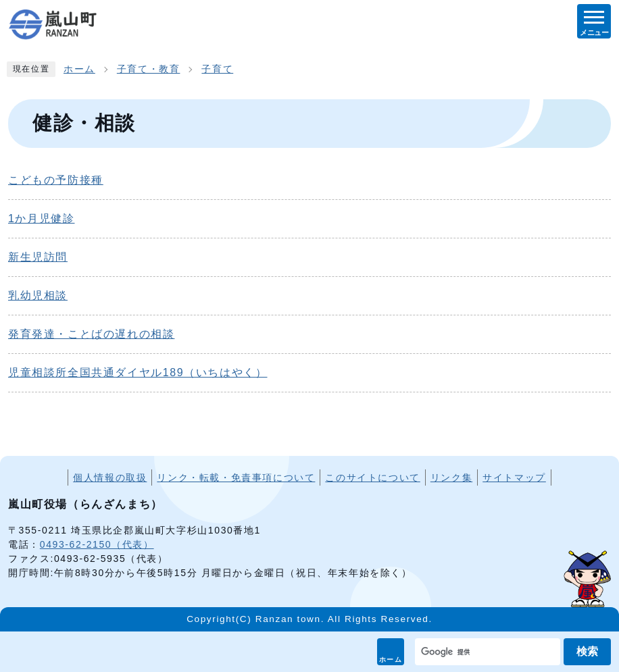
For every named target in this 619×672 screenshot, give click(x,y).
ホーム (391, 660)
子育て (217, 69)
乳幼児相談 (38, 295)
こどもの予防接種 (56, 180)
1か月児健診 (42, 218)
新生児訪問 (38, 257)
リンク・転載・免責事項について (236, 477)
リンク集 (451, 477)
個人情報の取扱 (110, 477)
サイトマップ (514, 477)
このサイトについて (372, 477)
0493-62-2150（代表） (97, 544)
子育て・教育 (149, 69)
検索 (587, 651)
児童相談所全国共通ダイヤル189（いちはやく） (138, 372)
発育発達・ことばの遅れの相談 (91, 334)
